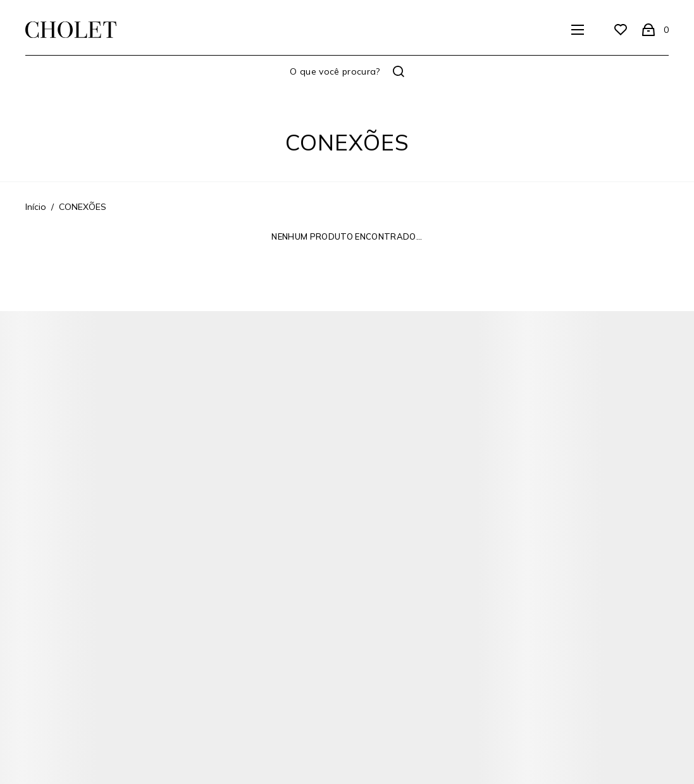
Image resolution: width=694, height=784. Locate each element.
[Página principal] (71, 30)
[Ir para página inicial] (36, 207)
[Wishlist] (621, 30)
